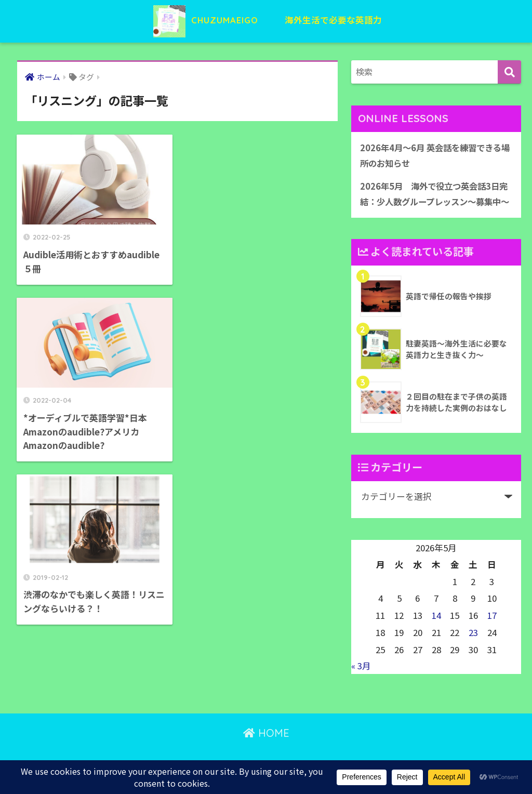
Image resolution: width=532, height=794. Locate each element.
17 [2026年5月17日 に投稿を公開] (492, 632)
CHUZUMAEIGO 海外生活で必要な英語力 (266, 20)
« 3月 (361, 683)
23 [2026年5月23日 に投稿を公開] (473, 650)
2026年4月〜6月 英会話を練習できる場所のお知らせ (434, 156)
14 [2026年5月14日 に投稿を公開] (436, 632)
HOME (266, 750)
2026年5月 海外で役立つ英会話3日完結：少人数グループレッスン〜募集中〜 (435, 202)
